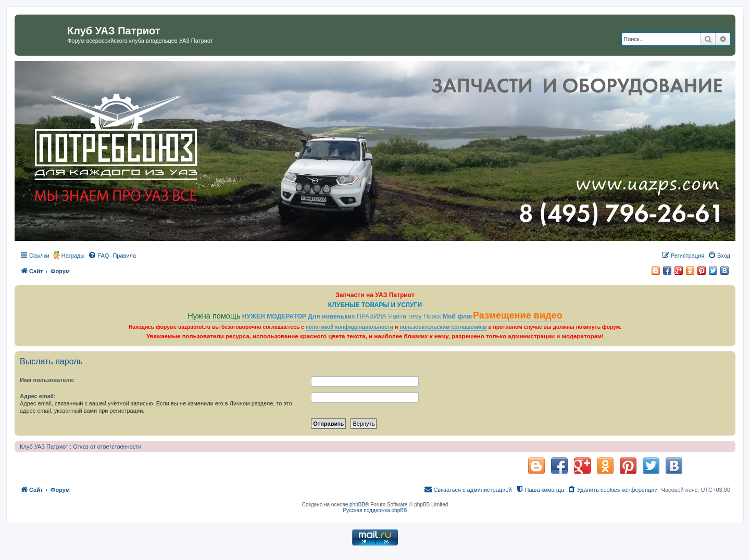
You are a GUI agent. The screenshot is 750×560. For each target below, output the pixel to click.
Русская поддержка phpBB (375, 510)
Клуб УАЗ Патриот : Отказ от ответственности (80, 447)
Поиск (432, 316)
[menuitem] (98, 256)
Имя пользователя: (47, 380)
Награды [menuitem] (73, 256)
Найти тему (405, 316)
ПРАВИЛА (372, 316)
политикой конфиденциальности (350, 327)
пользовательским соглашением (443, 327)
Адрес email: (38, 396)
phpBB (357, 505)
